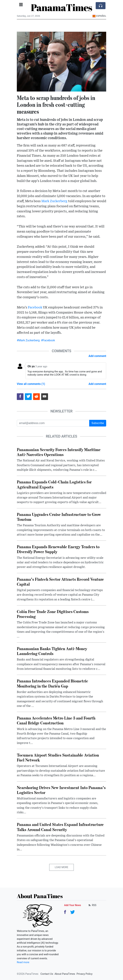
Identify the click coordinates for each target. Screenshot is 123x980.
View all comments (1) (31, 384)
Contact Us (47, 974)
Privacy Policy (85, 974)
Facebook (35, 307)
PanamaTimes (61, 7)
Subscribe (98, 423)
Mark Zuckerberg (54, 201)
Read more (23, 962)
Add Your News (73, 905)
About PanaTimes (65, 974)
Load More (62, 867)
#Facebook (48, 340)
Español (99, 16)
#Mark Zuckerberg (28, 340)
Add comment (97, 356)
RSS (92, 905)
